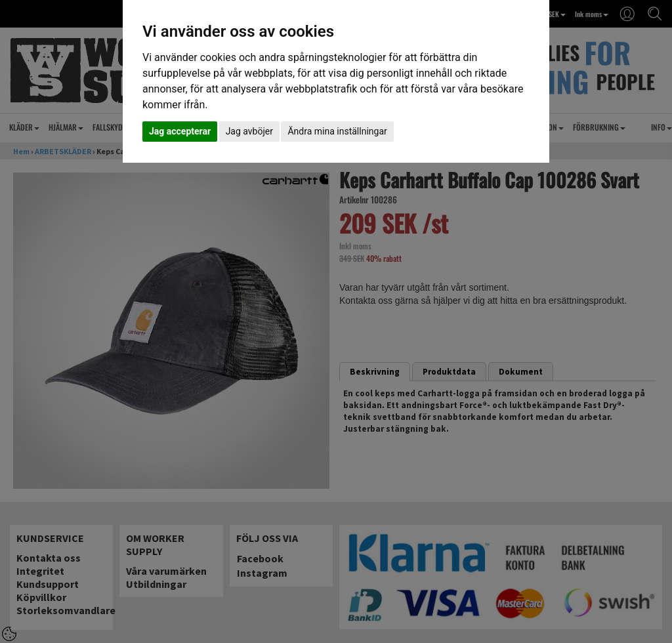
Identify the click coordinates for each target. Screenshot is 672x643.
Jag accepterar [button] (180, 131)
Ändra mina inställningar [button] (337, 131)
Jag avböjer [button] (249, 131)
